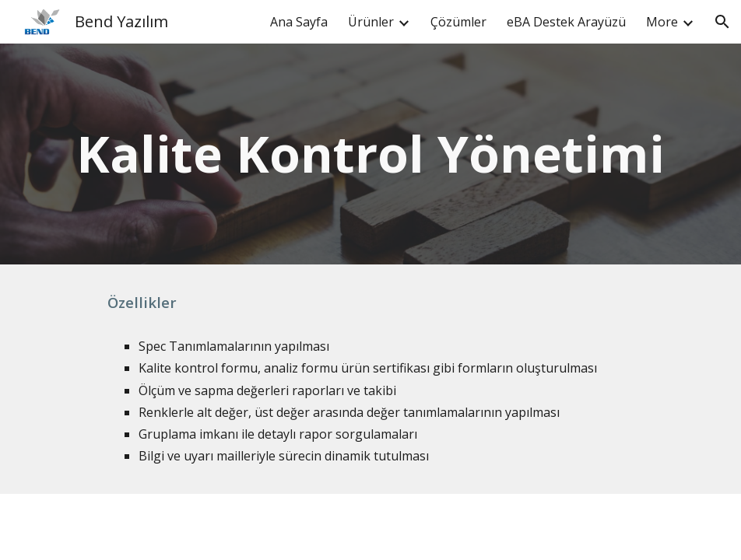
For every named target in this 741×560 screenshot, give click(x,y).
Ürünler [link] (371, 22)
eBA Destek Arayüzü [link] (566, 22)
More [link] (662, 22)
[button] (722, 22)
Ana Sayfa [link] (299, 22)
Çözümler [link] (458, 22)
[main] (371, 154)
